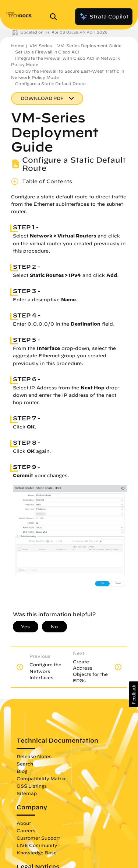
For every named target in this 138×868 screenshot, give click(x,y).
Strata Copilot (104, 17)
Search (25, 764)
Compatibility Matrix (41, 778)
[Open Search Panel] (56, 17)
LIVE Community (37, 845)
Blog (22, 771)
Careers (26, 830)
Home (18, 46)
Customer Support (38, 838)
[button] (133, 694)
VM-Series (41, 46)
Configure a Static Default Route (50, 84)
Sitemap (27, 793)
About (24, 823)
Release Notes (34, 756)
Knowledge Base (37, 853)
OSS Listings (32, 786)
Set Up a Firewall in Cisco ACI (47, 52)
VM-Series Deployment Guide (89, 46)
